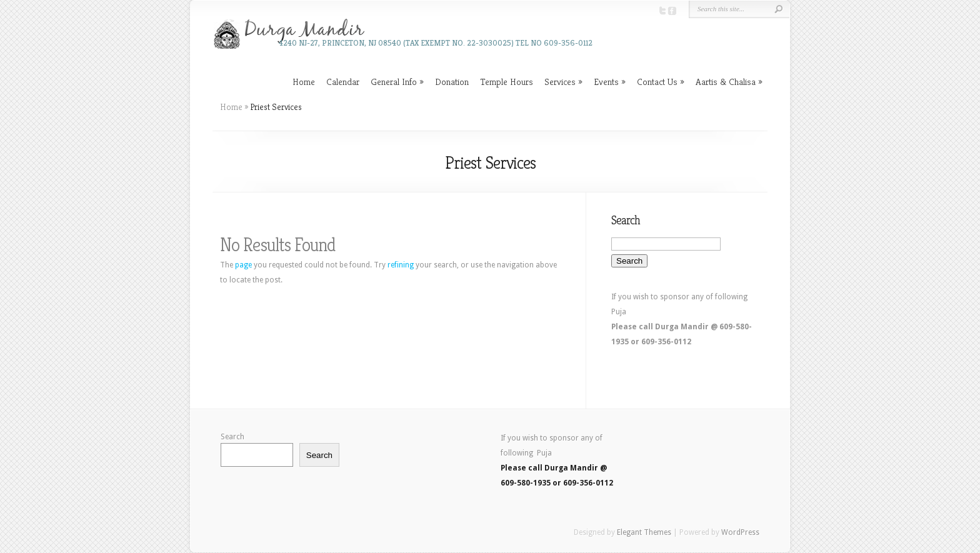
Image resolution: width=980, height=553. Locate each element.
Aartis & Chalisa (726, 82)
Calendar (343, 82)
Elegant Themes (644, 532)
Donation (452, 82)
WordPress (740, 532)
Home (304, 82)
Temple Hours (507, 82)
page (243, 265)
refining (401, 265)
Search (232, 437)
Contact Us (657, 82)
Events (606, 82)
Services (560, 82)
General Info (394, 82)
